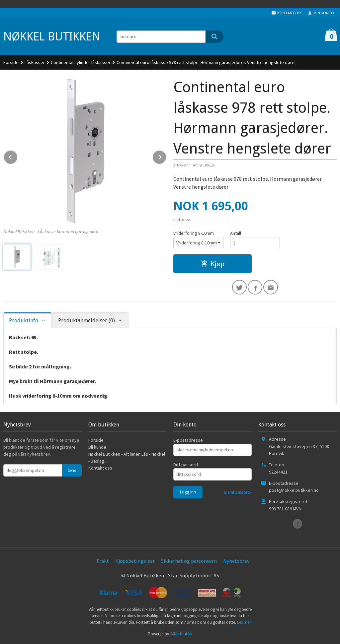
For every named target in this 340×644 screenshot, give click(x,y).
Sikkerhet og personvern (189, 561)
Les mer (244, 622)
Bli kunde (97, 447)
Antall (236, 233)
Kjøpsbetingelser (135, 561)
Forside (11, 62)
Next (166, 156)
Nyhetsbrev (236, 561)
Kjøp (212, 264)
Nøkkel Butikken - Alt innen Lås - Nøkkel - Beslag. (127, 457)
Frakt (103, 561)
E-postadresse (188, 440)
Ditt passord (186, 465)
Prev (18, 156)
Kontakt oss (100, 468)
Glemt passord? (238, 492)
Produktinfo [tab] (24, 321)
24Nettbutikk (181, 634)
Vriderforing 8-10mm (194, 233)
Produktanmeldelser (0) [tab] (86, 321)
